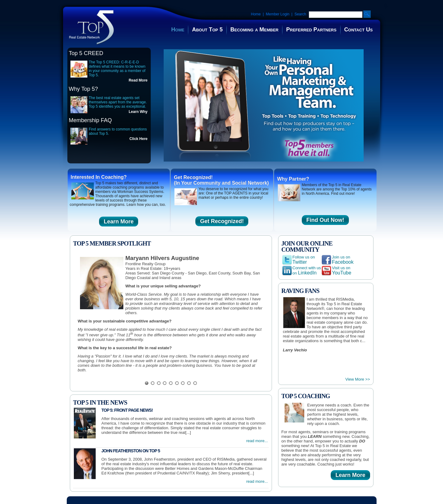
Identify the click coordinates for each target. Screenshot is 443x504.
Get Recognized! (222, 221)
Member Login (278, 14)
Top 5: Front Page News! (127, 410)
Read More (138, 80)
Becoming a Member (254, 30)
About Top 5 (207, 30)
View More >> (358, 379)
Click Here (139, 139)
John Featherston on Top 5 (131, 451)
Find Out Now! (325, 220)
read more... (257, 441)
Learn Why (138, 112)
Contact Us (359, 30)
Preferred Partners (311, 30)
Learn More (119, 222)
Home (256, 14)
